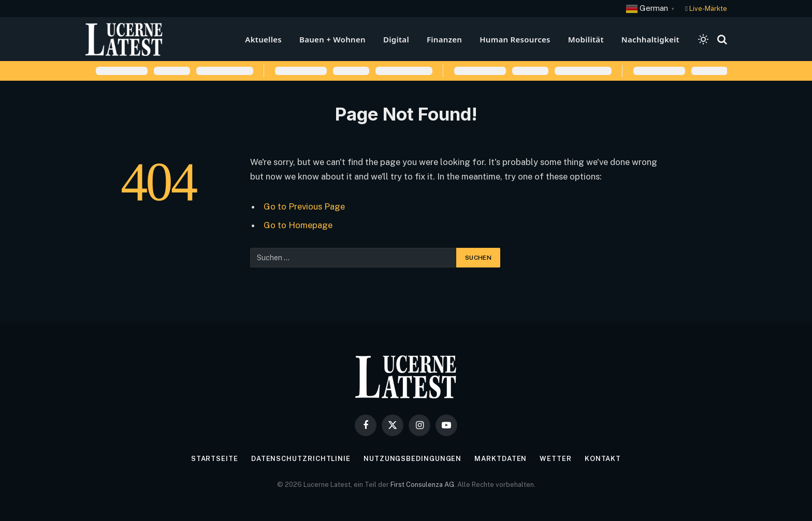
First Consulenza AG (422, 485)
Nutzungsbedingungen (412, 459)
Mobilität (586, 39)
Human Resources (515, 39)
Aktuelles (263, 39)
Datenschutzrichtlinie (301, 459)
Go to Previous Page (304, 206)
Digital (396, 39)
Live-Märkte (708, 9)
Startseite (215, 459)
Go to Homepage (298, 225)
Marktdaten (501, 459)
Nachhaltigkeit (650, 39)
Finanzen (444, 39)
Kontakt (603, 459)
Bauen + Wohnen (332, 39)
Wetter (555, 459)
